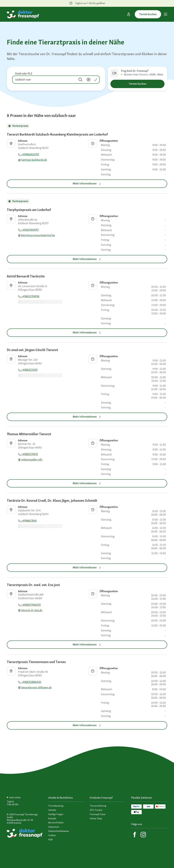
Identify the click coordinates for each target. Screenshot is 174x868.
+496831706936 (29, 296)
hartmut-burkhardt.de (32, 160)
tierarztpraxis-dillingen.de (35, 687)
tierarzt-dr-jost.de (30, 610)
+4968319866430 (30, 682)
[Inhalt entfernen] (89, 80)
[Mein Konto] (129, 14)
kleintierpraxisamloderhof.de (36, 235)
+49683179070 (28, 454)
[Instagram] (143, 835)
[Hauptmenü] (166, 14)
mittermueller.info (30, 460)
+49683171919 (28, 370)
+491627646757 (28, 230)
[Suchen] (80, 80)
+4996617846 (27, 521)
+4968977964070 (29, 605)
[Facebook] (135, 835)
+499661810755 (29, 154)
